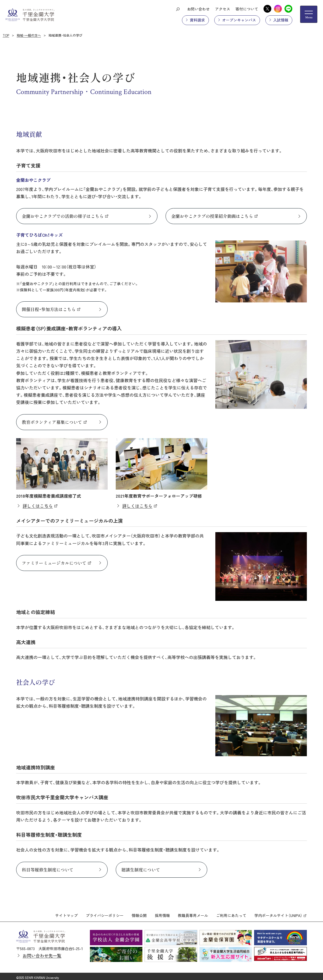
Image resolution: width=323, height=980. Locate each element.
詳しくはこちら (38, 506)
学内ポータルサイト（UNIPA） (278, 913)
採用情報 (162, 913)
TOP (6, 35)
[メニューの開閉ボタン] (309, 14)
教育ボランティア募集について (52, 422)
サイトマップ (66, 913)
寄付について (247, 9)
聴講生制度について (141, 870)
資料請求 (197, 20)
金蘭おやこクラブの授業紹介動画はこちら (212, 216)
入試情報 (281, 20)
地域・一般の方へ (29, 35)
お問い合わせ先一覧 (42, 953)
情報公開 (139, 913)
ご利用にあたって (231, 913)
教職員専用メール (193, 913)
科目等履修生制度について (48, 870)
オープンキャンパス (239, 20)
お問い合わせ (198, 9)
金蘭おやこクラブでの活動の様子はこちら (63, 216)
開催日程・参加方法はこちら (49, 309)
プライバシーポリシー (105, 913)
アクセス (223, 9)
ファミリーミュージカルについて (54, 563)
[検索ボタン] (178, 9)
